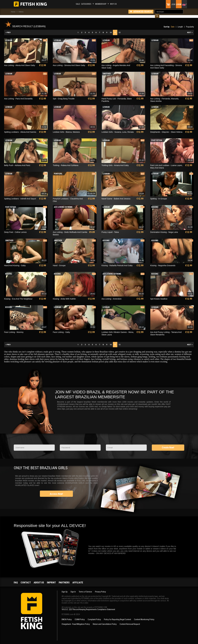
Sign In (73, 589)
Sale (78, 4)
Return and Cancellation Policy (105, 621)
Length (180, 24)
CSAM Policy (80, 617)
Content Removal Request (130, 621)
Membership (101, 4)
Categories (86, 4)
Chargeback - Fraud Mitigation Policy (76, 621)
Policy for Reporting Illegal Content (117, 617)
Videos (21, 12)
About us (39, 580)
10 (111, 30)
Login (179, 4)
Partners (64, 580)
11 (115, 30)
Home (13, 12)
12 (119, 30)
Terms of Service (85, 589)
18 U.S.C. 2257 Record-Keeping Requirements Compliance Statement (88, 607)
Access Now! (56, 491)
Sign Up (65, 589)
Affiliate (78, 580)
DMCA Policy (67, 617)
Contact (26, 580)
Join (173, 4)
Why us (113, 4)
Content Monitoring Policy (144, 617)
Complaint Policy (94, 617)
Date (173, 24)
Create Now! (168, 445)
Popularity (190, 24)
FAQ (16, 580)
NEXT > (190, 30)
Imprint (51, 580)
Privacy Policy (100, 589)
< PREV (8, 30)
